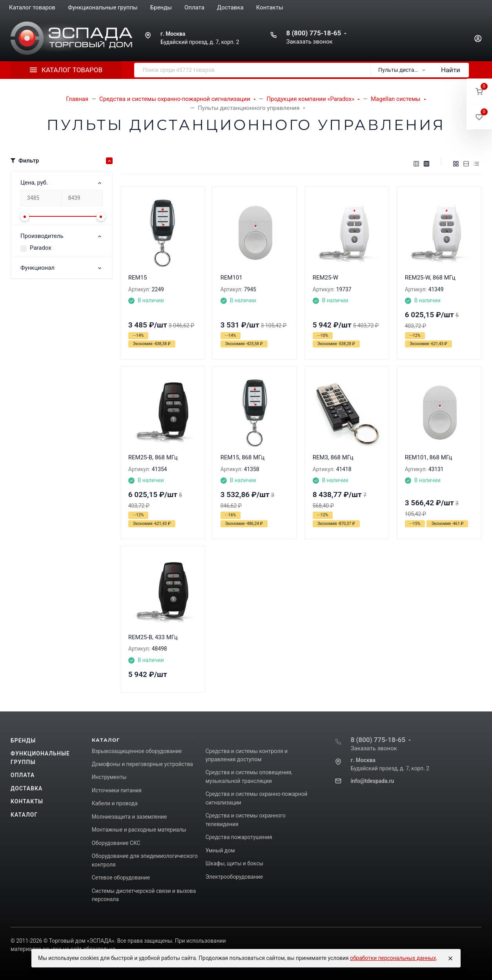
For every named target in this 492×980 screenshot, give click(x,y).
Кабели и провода (115, 803)
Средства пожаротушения (239, 837)
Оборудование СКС (116, 843)
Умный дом (220, 850)
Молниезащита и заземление (129, 817)
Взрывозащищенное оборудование (137, 751)
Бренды (23, 740)
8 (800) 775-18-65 (313, 33)
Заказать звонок (309, 42)
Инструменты (109, 777)
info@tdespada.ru (372, 781)
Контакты (27, 801)
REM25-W (325, 278)
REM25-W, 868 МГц (430, 278)
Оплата (23, 775)
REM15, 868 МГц (242, 457)
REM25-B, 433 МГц (153, 637)
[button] (479, 91)
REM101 (231, 278)
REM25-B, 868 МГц (153, 457)
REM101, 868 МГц (429, 457)
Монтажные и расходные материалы (139, 830)
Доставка (26, 788)
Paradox (41, 248)
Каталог (24, 815)
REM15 (138, 278)
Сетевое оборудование (121, 878)
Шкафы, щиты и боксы (234, 863)
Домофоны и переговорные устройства (142, 764)
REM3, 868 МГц (333, 457)
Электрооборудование (234, 877)
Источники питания (117, 790)
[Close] (450, 958)
